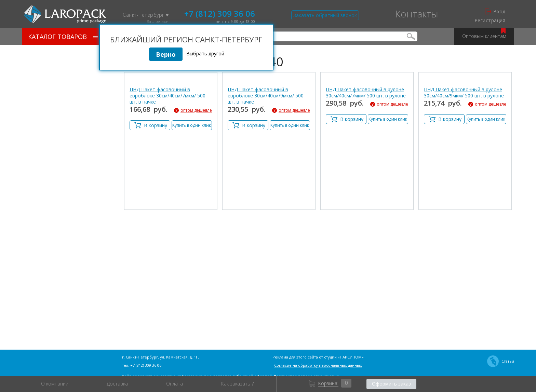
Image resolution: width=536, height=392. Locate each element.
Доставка (117, 384)
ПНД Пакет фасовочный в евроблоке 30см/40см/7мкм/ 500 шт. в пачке (167, 96)
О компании (55, 384)
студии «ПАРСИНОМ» (344, 357)
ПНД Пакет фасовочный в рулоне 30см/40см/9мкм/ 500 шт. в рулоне (464, 93)
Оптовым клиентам (484, 34)
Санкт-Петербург (146, 15)
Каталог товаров (63, 37)
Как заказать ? (237, 384)
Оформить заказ (391, 384)
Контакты (417, 14)
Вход (495, 12)
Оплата (175, 384)
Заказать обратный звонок (325, 15)
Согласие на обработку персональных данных (318, 365)
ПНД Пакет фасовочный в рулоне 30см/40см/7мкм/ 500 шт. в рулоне (366, 93)
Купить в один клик (192, 125)
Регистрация (490, 21)
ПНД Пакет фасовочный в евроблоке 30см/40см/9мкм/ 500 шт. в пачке (266, 96)
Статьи (501, 361)
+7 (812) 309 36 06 (220, 13)
